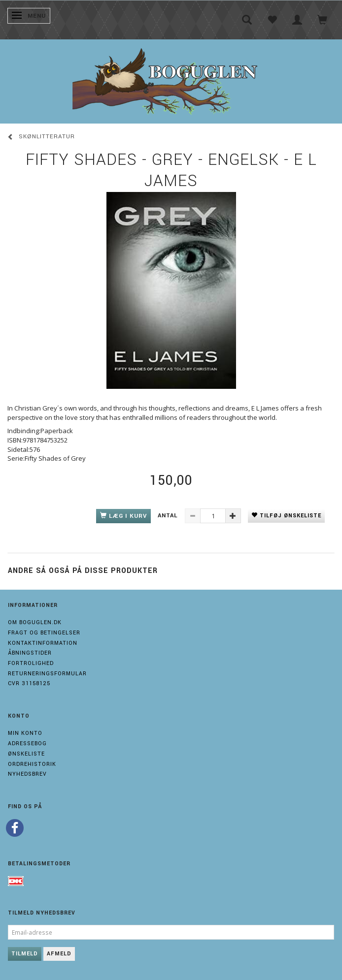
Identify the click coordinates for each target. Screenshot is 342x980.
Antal (169, 516)
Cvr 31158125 (29, 683)
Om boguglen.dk (35, 622)
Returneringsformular (47, 674)
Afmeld (59, 954)
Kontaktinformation (43, 643)
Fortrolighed (31, 663)
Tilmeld (25, 954)
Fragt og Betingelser (44, 633)
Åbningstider (30, 653)
